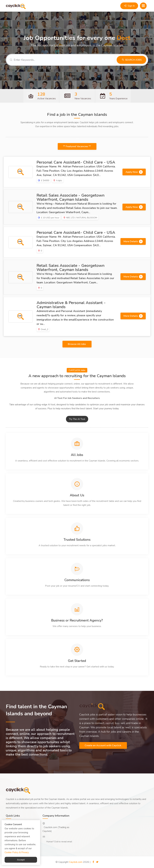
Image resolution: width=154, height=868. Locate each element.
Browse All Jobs (77, 344)
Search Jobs (133, 60)
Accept (21, 860)
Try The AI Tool (77, 419)
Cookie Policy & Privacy (17, 852)
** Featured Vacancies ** (77, 146)
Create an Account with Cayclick (103, 745)
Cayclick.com (76, 862)
